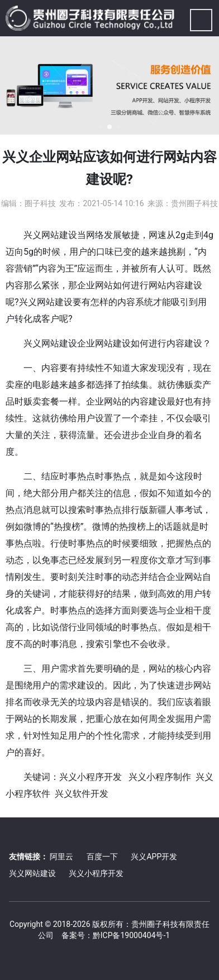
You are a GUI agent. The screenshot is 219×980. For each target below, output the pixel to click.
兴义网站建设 (32, 873)
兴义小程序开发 (96, 873)
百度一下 (102, 857)
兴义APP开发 (154, 857)
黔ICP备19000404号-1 (131, 935)
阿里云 (61, 857)
